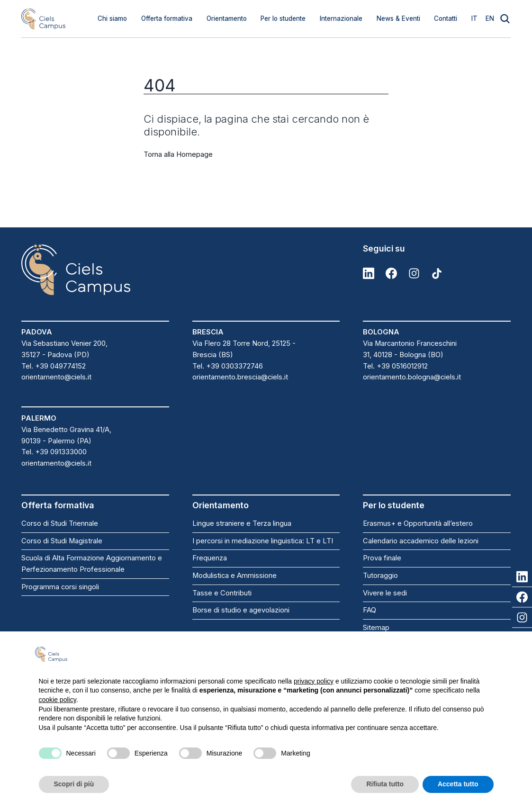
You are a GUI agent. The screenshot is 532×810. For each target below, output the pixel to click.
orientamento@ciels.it (56, 377)
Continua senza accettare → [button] (446, 654)
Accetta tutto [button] (458, 784)
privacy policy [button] (314, 681)
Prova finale (382, 558)
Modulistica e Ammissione (234, 576)
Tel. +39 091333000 (54, 452)
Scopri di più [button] (74, 784)
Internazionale (341, 18)
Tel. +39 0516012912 (395, 366)
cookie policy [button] (58, 700)
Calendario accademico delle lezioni (421, 541)
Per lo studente (283, 18)
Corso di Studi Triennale (60, 523)
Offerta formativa (167, 18)
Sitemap (376, 628)
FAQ (370, 610)
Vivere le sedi (385, 593)
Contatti (446, 18)
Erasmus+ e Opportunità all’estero (418, 523)
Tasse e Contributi (222, 593)
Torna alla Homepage (178, 154)
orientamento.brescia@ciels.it (240, 377)
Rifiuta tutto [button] (385, 784)
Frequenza (210, 558)
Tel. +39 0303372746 (228, 366)
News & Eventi (398, 18)
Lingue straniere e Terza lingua (242, 523)
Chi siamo (112, 18)
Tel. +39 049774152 (54, 366)
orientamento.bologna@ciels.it (412, 377)
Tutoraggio (380, 576)
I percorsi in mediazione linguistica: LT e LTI (263, 541)
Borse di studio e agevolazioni (241, 610)
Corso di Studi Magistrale (62, 541)
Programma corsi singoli (60, 587)
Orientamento (227, 18)
